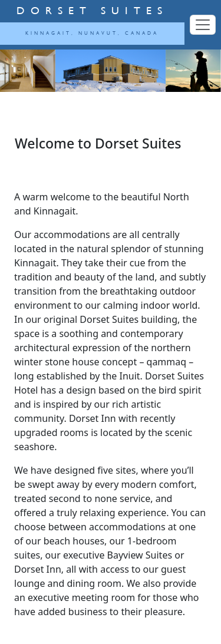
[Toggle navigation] (203, 25)
